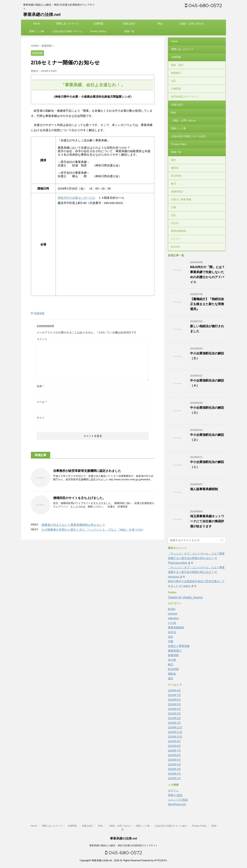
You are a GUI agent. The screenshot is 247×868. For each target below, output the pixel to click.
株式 (173, 184)
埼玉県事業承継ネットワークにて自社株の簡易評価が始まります (207, 521)
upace (187, 586)
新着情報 (39, 313)
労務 (173, 207)
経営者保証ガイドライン (185, 97)
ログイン (173, 790)
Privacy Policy (98, 31)
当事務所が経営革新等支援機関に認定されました (87, 471)
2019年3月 (174, 714)
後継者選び (177, 192)
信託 (173, 81)
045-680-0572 (203, 5)
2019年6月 (174, 700)
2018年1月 (174, 778)
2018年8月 (174, 746)
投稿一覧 (129, 31)
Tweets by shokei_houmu (185, 597)
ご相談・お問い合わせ (191, 24)
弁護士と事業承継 (181, 199)
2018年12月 (175, 727)
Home (37, 24)
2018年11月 (175, 732)
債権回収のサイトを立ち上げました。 (79, 498)
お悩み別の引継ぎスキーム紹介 (68, 33)
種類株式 (176, 73)
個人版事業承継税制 (204, 489)
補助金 (175, 168)
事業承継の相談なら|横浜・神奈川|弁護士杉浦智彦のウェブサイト (123, 845)
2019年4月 (174, 709)
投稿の (175, 795)
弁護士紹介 (129, 24)
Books (172, 609)
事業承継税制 (178, 231)
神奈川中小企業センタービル (77, 198)
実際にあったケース (67, 24)
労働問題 (176, 89)
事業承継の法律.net (42, 15)
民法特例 (176, 176)
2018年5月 (174, 760)
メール (42, 402)
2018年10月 (175, 737)
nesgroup (173, 577)
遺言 (173, 160)
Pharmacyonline (178, 563)
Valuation (173, 618)
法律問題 (98, 24)
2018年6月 (174, 755)
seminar (173, 614)
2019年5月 (174, 704)
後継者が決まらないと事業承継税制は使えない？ (73, 525)
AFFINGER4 (160, 860)
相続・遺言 (177, 65)
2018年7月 (174, 751)
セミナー (176, 239)
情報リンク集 (37, 31)
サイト (41, 418)
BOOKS (175, 247)
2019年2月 (174, 718)
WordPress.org (177, 804)
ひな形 (172, 623)
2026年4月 (174, 690)
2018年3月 (174, 769)
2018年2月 (174, 774)
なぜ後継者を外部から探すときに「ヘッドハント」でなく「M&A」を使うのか (92, 530)
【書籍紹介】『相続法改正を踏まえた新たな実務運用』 (207, 304)
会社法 (175, 223)
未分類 (172, 660)
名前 (40, 386)
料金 (160, 24)
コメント (42, 339)
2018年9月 (174, 741)
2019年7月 (174, 695)
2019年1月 (174, 723)
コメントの (178, 800)
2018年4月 (174, 764)
